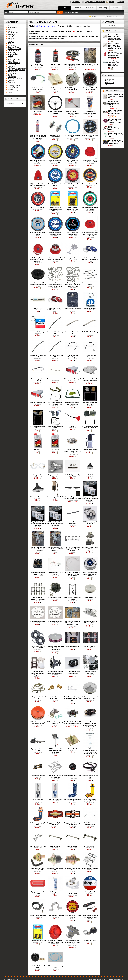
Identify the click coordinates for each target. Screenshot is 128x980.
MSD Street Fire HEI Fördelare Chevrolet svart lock (55, 750)
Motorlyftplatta (73, 749)
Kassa (116, 8)
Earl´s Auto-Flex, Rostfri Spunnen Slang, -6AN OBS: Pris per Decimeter (115, 37)
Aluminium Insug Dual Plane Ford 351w (90, 622)
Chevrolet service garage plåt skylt (90, 800)
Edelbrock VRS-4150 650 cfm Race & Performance (73, 723)
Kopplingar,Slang (14, 51)
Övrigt (10, 93)
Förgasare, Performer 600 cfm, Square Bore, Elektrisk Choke (73, 623)
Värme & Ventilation (14, 91)
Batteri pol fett (55, 892)
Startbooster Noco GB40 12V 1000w (73, 65)
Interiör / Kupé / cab (14, 49)
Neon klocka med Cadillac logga (73, 161)
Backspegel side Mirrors (73, 258)
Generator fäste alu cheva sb (90, 672)
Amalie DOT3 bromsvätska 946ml (55, 65)
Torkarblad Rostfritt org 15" (55, 356)
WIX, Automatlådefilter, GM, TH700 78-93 (90, 427)
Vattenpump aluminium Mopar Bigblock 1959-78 (55, 672)
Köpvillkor (109, 81)
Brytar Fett (38, 308)
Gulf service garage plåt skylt (38, 824)
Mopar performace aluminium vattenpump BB (73, 942)
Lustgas (10, 56)
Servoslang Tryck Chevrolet (90, 356)
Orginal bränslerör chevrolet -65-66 (90, 824)
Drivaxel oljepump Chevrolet (73, 523)
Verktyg (10, 89)
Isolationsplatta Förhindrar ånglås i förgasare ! (38, 673)
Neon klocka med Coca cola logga (90, 208)
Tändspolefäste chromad (55, 915)
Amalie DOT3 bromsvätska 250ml (38, 65)
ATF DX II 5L (38, 111)
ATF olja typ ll (55, 450)
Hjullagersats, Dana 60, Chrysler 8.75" (38, 647)
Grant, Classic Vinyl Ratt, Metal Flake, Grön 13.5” (116, 135)
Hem (65, 8)
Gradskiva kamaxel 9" (55, 621)
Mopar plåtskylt (90, 892)
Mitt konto (90, 8)
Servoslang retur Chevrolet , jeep (73, 356)
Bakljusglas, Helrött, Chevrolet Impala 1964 (90, 161)
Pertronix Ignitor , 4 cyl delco (55, 573)
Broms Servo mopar (55, 598)
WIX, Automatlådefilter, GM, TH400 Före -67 (55, 403)
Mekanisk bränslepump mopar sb (55, 723)
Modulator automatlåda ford (73, 869)
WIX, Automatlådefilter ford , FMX (90, 403)
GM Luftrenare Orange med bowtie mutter (38, 723)
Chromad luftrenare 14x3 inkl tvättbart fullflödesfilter (55, 648)
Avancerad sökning (71, 12)
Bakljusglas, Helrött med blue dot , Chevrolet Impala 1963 (90, 234)
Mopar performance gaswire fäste (73, 893)
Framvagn (11, 45)
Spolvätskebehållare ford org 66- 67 (38, 573)
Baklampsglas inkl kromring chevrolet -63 (55, 259)
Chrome (11, 36)
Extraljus (11, 42)
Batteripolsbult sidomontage (55, 136)
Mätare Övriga (13, 65)
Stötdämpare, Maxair (15, 79)
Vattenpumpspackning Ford (55, 967)
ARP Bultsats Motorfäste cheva (73, 598)
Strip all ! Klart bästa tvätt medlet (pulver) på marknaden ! (90, 498)
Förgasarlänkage (55, 846)
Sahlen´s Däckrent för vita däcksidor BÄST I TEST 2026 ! (55, 549)
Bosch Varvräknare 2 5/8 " (73, 776)
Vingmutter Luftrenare (55, 475)
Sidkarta (121, 2)
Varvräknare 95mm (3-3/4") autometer (90, 89)
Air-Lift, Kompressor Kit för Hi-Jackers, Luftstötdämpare (115, 112)
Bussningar (12, 35)
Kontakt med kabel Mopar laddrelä (38, 89)
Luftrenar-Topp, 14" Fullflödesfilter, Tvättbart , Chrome (115, 121)
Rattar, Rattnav (13, 72)
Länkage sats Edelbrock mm (38, 698)
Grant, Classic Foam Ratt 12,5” (55, 112)
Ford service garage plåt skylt (73, 800)
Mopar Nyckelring (90, 308)
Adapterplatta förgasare (90, 868)
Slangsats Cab (38, 475)
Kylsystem (11, 52)
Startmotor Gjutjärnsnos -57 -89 (90, 548)
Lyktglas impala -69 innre (38, 893)
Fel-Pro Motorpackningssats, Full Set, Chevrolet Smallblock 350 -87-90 (90, 751)
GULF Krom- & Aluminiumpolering (90, 112)
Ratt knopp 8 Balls (90, 941)
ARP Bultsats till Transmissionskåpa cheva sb (55, 209)
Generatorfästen (13, 47)
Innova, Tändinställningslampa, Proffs (116, 128)
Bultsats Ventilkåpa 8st (38, 941)
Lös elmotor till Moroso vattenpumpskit (73, 672)
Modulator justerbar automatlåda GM (38, 869)
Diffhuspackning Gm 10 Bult (73, 136)
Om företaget (110, 79)
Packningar (12, 66)
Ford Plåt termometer (55, 799)
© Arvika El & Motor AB (11, 979)
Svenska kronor (112, 17)
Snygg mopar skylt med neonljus (73, 916)
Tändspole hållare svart (38, 915)
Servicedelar (12, 73)
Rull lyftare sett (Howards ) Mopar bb (38, 598)
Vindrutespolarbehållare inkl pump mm (73, 309)
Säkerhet (11, 80)
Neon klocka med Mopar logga (73, 185)
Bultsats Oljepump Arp (73, 475)
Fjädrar (10, 44)
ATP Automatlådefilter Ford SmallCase (73, 403)
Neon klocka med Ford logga (90, 136)
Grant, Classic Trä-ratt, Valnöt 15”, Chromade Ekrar (116, 96)
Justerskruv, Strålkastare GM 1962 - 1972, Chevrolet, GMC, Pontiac (114, 64)
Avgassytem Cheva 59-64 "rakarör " (90, 65)
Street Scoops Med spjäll (73, 379)
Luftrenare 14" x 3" (90, 598)
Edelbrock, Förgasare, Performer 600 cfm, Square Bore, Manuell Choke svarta (90, 724)
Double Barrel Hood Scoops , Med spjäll (90, 380)
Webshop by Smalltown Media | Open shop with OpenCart (107, 979)
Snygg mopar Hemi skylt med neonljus (73, 824)
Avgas (10, 26)
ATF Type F (38, 450)
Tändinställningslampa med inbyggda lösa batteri (90, 917)
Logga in (77, 8)
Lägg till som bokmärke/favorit (95, 2)
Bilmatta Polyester (73, 646)
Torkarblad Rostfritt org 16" (90, 333)
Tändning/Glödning (14, 86)
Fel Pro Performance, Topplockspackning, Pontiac (73, 549)
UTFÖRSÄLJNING (14, 87)
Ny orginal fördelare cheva (38, 750)
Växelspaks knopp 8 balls (38, 967)
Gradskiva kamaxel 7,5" (38, 621)
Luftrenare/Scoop (14, 54)
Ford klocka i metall (38, 207)
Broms (10, 29)
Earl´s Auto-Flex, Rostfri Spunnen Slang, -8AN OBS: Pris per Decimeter (115, 46)
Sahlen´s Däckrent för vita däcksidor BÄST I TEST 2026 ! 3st (38, 549)
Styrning (11, 75)
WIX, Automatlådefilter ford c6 (55, 427)
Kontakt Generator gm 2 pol (55, 89)
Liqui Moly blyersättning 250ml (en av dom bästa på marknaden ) (38, 137)
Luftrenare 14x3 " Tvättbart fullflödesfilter (90, 259)
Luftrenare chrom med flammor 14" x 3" (90, 698)
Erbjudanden (76, 2)
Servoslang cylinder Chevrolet (38, 380)
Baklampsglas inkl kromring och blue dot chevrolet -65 (38, 259)
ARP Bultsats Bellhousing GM (73, 208)
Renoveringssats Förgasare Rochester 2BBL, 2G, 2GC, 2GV (55, 285)
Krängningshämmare (38, 776)
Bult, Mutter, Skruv (14, 33)
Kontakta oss (110, 83)
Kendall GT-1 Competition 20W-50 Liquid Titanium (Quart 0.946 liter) (115, 55)
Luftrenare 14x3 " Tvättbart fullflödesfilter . (55, 309)
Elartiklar (11, 40)
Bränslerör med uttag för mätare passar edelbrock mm (73, 698)
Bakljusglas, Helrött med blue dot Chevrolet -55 (38, 185)
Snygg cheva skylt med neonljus (55, 824)
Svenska (93, 17)
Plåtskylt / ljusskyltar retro (16, 70)
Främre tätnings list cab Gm (90, 776)
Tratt (73, 426)
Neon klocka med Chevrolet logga (55, 161)
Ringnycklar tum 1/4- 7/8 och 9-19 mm (55, 776)
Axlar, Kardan (12, 28)
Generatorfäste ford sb (38, 846)
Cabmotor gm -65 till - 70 (55, 497)
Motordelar (11, 61)
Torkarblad (11, 82)
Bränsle (10, 31)
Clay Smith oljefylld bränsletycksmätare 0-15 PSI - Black (116, 142)
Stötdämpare (12, 77)
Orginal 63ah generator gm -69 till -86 (73, 89)
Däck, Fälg (11, 38)
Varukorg (103, 8)
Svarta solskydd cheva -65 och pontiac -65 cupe (73, 498)
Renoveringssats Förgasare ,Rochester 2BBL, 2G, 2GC (73, 285)
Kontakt (112, 2)
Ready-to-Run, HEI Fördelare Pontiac (73, 112)
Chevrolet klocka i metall (90, 184)
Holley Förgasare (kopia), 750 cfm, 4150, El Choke (73, 451)
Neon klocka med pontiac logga (73, 233)
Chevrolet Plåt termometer (38, 800)
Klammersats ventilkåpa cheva (90, 284)
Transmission (12, 84)
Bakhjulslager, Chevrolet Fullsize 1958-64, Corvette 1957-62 (114, 104)
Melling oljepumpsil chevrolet (90, 523)
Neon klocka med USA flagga (38, 161)
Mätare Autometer (14, 63)
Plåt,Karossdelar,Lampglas (17, 68)
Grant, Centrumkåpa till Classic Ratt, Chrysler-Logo (90, 574)
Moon (10, 58)
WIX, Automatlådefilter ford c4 (38, 427)
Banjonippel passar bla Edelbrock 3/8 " (55, 698)
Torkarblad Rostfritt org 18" (55, 333)
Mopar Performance (14, 59)
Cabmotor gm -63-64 (90, 450)
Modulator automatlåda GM (55, 869)
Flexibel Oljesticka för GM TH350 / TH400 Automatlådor (73, 574)
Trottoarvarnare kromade (55, 379)
